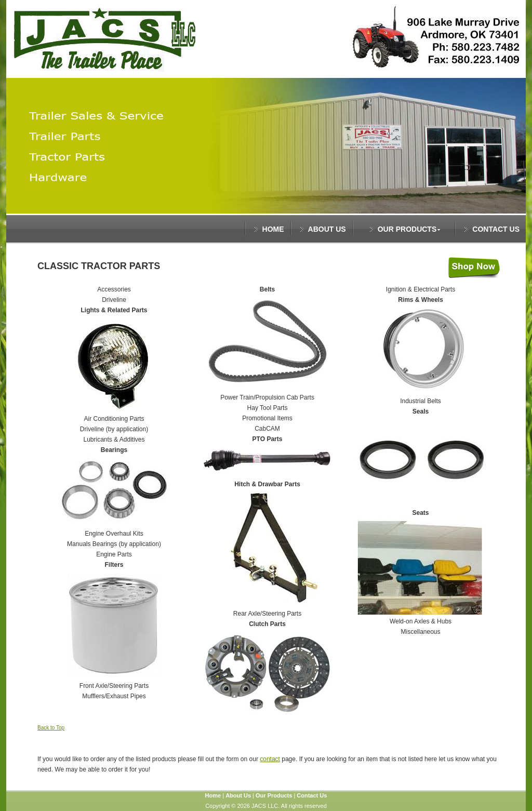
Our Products (274, 795)
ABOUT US (327, 229)
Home (213, 795)
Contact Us (312, 795)
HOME (273, 229)
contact (270, 759)
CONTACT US (496, 229)
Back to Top (51, 728)
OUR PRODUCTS (409, 229)
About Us (238, 795)
